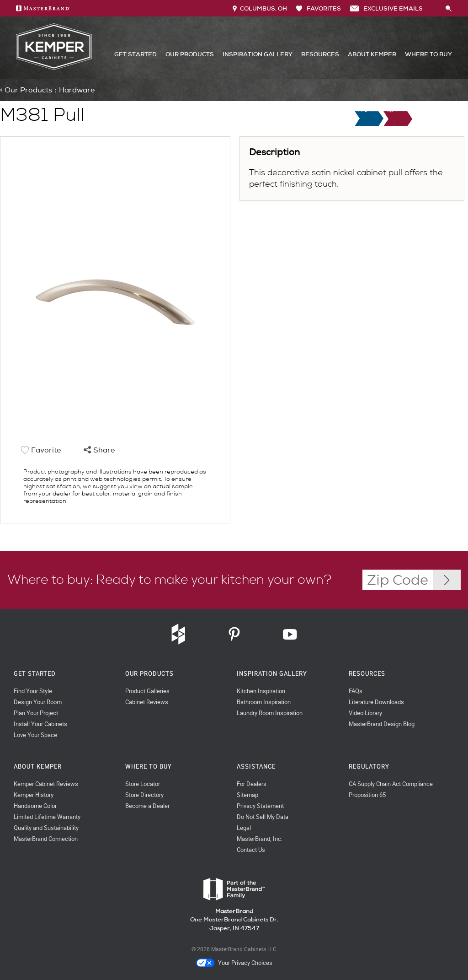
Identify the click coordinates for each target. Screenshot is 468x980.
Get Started (136, 54)
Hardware (77, 90)
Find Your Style (33, 691)
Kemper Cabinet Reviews (46, 784)
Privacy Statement (260, 806)
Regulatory (369, 767)
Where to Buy (428, 54)
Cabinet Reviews (147, 702)
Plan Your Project (36, 713)
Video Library (365, 713)
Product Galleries (147, 691)
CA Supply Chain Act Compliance (391, 784)
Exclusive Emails (386, 8)
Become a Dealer (147, 806)
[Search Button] (449, 9)
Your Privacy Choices (234, 963)
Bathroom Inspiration (264, 702)
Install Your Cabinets (40, 724)
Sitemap (247, 795)
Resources (320, 54)
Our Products (190, 54)
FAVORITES (319, 8)
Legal (244, 828)
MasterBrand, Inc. (260, 839)
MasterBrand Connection (46, 839)
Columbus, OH (260, 8)
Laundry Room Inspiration (270, 713)
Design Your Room (38, 702)
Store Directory (144, 795)
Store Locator (143, 784)
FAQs (356, 691)
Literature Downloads (376, 702)
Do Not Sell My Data (263, 817)
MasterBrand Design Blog (382, 724)
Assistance (256, 767)
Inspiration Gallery (258, 54)
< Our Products (26, 90)
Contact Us (251, 850)
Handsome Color (35, 806)
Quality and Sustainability (46, 828)
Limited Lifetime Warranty (47, 817)
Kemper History (34, 795)
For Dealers (252, 784)
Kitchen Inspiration (261, 691)
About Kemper (372, 54)
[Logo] (54, 68)
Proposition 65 (367, 795)
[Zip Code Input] (447, 580)
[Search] (434, 8)
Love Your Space (35, 735)
